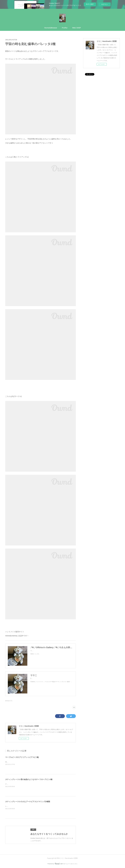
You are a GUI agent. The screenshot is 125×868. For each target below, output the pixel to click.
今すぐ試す (90, 4)
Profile (65, 28)
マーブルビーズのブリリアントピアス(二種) (22, 757)
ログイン (104, 4)
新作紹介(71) (9, 701)
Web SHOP (77, 28)
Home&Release (51, 28)
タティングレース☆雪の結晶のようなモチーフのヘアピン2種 (29, 779)
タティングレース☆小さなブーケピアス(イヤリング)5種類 (28, 802)
